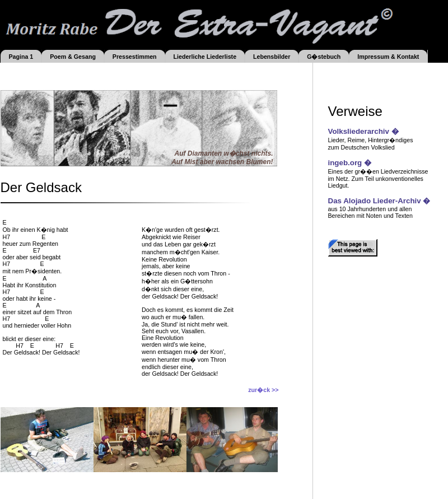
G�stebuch (324, 57)
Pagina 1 (21, 57)
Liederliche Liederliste (205, 57)
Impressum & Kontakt (388, 57)
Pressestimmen (135, 57)
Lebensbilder (272, 57)
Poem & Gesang (73, 57)
